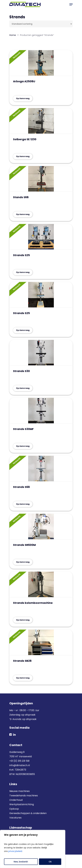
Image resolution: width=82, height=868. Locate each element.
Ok (50, 862)
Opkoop (14, 809)
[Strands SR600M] (41, 527)
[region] (33, 849)
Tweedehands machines (24, 796)
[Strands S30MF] (41, 411)
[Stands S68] (41, 179)
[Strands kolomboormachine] (41, 585)
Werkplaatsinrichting (22, 804)
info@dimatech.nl (20, 765)
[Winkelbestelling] (41, 24)
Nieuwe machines (20, 791)
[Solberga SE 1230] (41, 121)
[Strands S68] (41, 469)
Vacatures (15, 818)
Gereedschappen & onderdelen (28, 813)
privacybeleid (15, 851)
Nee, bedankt (21, 862)
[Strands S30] (41, 353)
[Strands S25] (41, 237)
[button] (71, 4)
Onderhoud (16, 800)
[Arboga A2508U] (41, 63)
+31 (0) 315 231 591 (19, 761)
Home (13, 35)
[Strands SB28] (41, 642)
